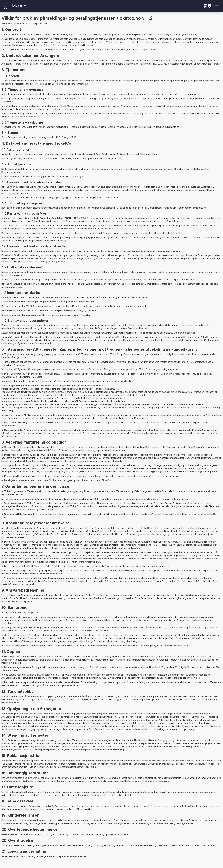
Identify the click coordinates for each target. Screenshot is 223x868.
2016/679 (82, 218)
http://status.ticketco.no (25, 117)
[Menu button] (217, 6)
